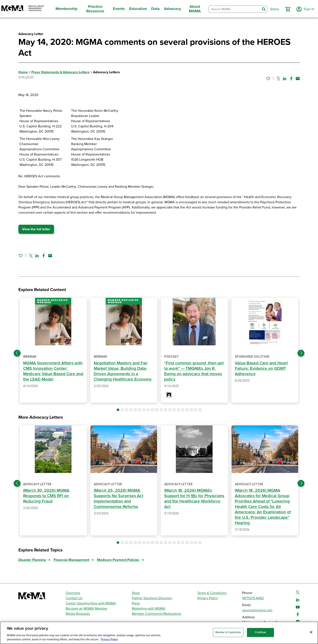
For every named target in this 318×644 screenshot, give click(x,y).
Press (136, 603)
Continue (261, 632)
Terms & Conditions (212, 593)
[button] (286, 9)
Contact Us (74, 598)
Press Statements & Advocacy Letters (60, 72)
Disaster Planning (32, 560)
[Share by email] (298, 78)
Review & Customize (228, 632)
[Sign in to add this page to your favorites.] (268, 78)
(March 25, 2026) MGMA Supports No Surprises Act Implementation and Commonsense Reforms (119, 499)
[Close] (311, 632)
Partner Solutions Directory (152, 598)
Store (136, 593)
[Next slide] (301, 353)
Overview (73, 593)
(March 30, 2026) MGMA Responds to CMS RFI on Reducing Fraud (47, 496)
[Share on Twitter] (278, 78)
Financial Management (71, 560)
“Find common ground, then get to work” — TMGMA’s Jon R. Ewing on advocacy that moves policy (192, 371)
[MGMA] (23, 9)
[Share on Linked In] (285, 78)
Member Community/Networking (157, 614)
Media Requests (78, 614)
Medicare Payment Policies (118, 560)
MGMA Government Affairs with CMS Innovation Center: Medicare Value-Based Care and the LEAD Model (50, 371)
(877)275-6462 (253, 598)
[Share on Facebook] (291, 78)
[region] (159, 633)
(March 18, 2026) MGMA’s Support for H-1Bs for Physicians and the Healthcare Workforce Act (193, 499)
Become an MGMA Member (87, 609)
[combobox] (234, 9)
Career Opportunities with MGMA (91, 603)
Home (23, 72)
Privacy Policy (208, 598)
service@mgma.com (257, 610)
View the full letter (36, 229)
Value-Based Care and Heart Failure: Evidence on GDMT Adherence (262, 368)
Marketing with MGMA (149, 609)
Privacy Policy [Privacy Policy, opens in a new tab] (109, 639)
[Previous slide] (17, 353)
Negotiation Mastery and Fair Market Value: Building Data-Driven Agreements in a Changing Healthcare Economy (124, 371)
